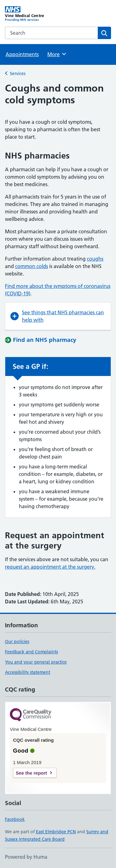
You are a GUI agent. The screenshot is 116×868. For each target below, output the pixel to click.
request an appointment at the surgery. (50, 567)
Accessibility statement (28, 672)
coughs (95, 259)
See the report (31, 773)
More (57, 54)
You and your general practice (36, 662)
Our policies (17, 642)
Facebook (15, 819)
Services (18, 74)
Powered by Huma (26, 857)
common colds (32, 266)
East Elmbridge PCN (56, 832)
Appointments (22, 54)
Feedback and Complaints (31, 652)
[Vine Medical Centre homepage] (32, 14)
